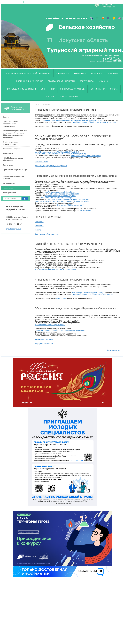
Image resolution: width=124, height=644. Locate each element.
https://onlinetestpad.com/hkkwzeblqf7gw (57, 198)
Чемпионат (97, 73)
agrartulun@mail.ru (14, 229)
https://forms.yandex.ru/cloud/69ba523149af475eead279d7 (94, 122)
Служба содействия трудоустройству (10, 143)
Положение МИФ (77, 205)
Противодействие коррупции (21, 89)
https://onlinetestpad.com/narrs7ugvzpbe (60, 196)
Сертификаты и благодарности (47, 234)
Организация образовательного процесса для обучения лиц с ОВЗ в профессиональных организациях (15, 134)
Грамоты (38, 230)
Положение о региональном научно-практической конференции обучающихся (71, 120)
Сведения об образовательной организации (29, 73)
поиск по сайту (17, 2)
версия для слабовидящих (43, 2)
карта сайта (28, 2)
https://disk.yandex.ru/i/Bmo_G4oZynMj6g (88, 293)
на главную (6, 2)
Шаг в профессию (9, 193)
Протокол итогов (41, 162)
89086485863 (85, 211)
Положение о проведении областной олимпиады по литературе (60, 330)
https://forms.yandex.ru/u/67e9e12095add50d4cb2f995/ (55, 269)
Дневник (50, 97)
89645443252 (62, 298)
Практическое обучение (12, 149)
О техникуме (63, 73)
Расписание (80, 73)
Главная (37, 104)
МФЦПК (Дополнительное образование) (13, 159)
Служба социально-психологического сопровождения (10, 124)
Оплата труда (8, 165)
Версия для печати (114, 350)
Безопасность (8, 153)
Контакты (113, 73)
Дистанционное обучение (29, 81)
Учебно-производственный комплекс (13, 177)
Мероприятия (8, 188)
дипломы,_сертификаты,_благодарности (51, 166)
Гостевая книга (98, 89)
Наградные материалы (44, 344)
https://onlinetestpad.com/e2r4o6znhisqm (59, 192)
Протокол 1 (39, 222)
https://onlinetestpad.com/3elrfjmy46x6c (86, 156)
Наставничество (9, 183)
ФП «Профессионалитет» (73, 89)
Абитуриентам (87, 81)
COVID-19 (104, 81)
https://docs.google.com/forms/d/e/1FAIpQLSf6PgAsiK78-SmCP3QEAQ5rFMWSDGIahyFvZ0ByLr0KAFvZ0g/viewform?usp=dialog (62, 200)
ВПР (53, 89)
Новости (6, 117)
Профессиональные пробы (61, 81)
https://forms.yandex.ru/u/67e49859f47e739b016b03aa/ (93, 294)
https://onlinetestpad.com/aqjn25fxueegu (50, 325)
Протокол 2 (39, 226)
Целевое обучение (69, 97)
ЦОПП (44, 89)
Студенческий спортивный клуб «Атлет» (15, 171)
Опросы (114, 89)
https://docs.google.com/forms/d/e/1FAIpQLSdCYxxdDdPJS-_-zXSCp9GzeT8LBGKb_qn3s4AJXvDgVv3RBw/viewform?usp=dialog (60, 153)
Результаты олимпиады (44, 340)
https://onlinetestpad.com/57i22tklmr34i (64, 194)
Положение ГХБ (64, 205)
